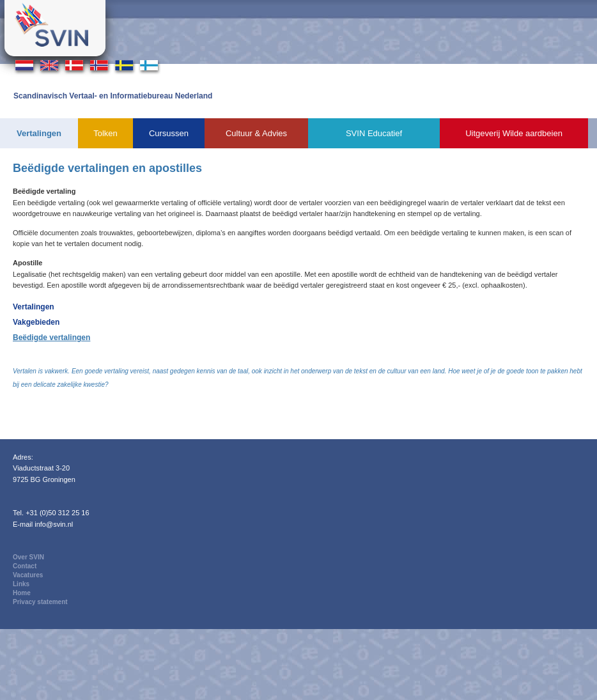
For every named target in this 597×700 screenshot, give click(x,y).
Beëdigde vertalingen (51, 338)
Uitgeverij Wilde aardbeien (514, 133)
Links (21, 584)
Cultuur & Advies (256, 133)
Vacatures (28, 575)
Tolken (105, 133)
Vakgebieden (36, 322)
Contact (25, 566)
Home (22, 593)
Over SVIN (28, 557)
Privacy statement (40, 602)
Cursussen (169, 133)
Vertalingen (39, 133)
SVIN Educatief (374, 133)
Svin (55, 28)
